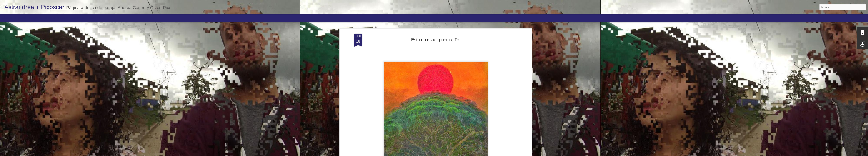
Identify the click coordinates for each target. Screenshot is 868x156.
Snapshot (78, 18)
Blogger (451, 154)
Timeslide (93, 18)
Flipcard (20, 18)
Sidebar (63, 18)
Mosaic (50, 18)
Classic (7, 18)
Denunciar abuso (465, 154)
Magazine (35, 18)
